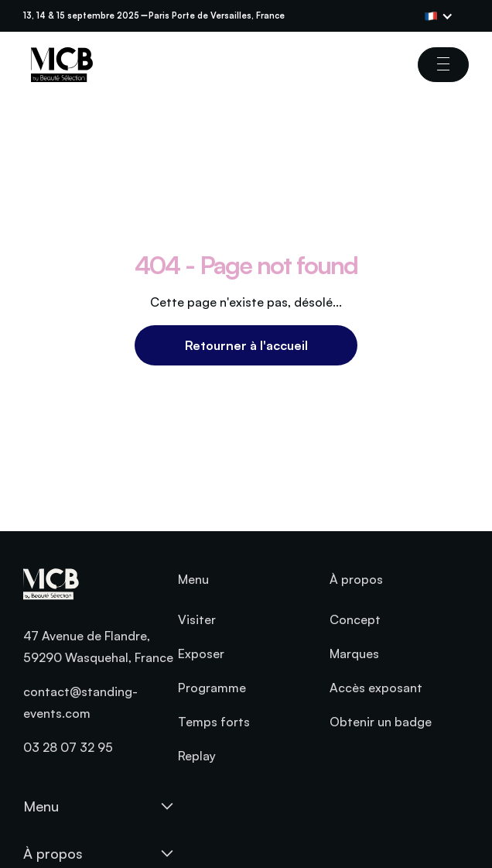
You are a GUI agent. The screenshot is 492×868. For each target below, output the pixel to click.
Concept (355, 619)
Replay (197, 756)
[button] (446, 16)
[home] (58, 65)
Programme (212, 688)
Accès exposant (376, 688)
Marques (354, 654)
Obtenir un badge (381, 722)
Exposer (201, 654)
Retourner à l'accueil (246, 345)
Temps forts (214, 722)
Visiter (197, 619)
